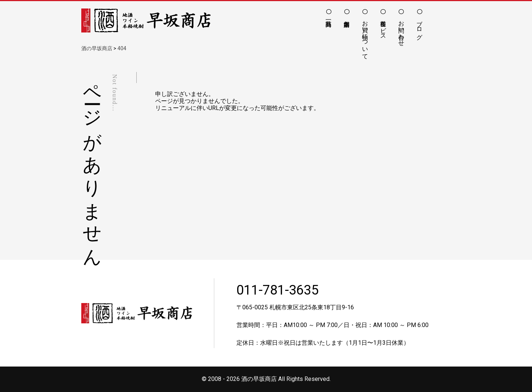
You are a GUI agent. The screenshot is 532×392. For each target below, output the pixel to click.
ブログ (420, 27)
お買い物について (365, 37)
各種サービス (383, 27)
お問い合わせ (401, 30)
